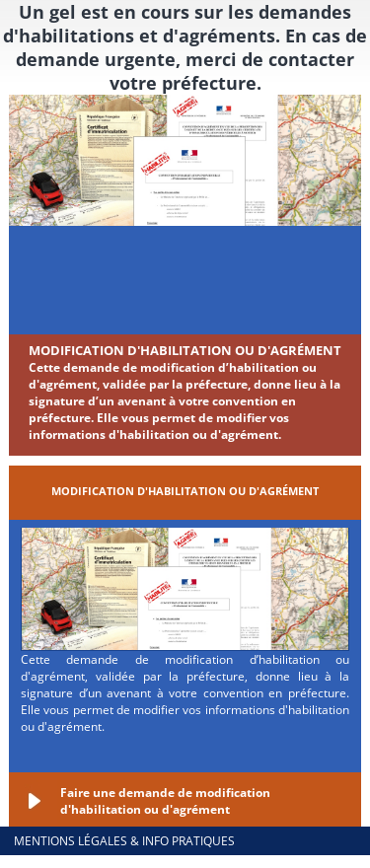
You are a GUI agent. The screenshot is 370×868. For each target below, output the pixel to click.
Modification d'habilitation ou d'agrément (185, 350)
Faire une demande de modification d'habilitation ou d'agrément (165, 801)
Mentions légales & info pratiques (124, 841)
